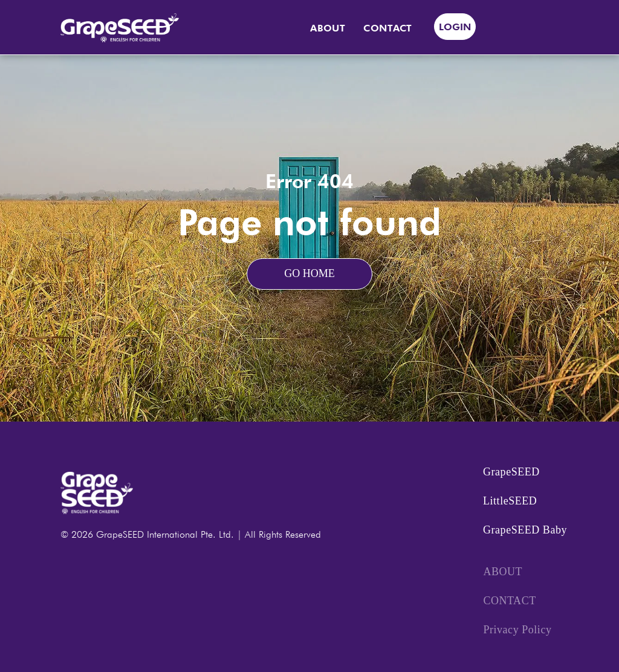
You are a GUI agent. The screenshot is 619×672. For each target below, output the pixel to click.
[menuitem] (328, 28)
